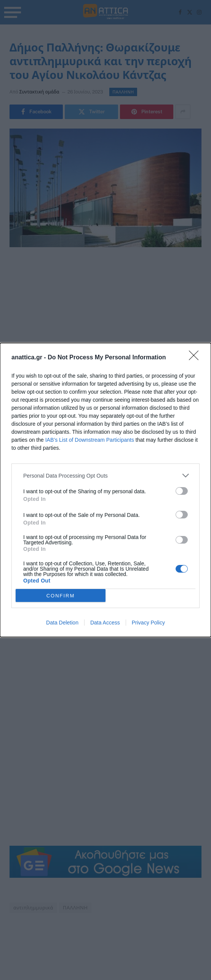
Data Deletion (62, 623)
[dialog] (105, 490)
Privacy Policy (148, 623)
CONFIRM (61, 595)
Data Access (105, 623)
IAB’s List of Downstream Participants (90, 440)
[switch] (182, 491)
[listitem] (105, 476)
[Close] (196, 358)
